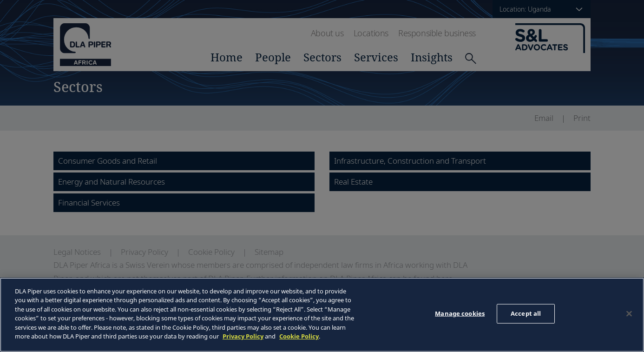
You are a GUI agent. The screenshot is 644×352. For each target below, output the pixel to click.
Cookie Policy (299, 336)
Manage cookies (460, 313)
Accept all (526, 313)
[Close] (629, 313)
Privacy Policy (243, 336)
